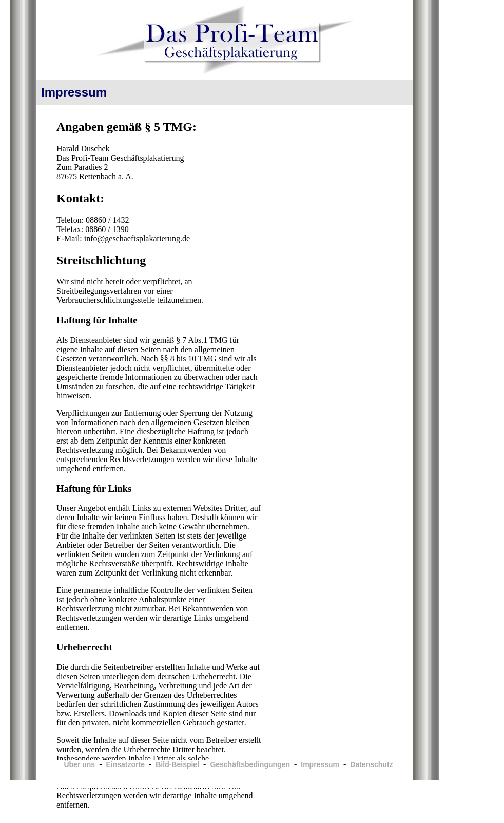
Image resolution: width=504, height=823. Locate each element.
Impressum (320, 764)
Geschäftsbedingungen (250, 764)
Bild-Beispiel (177, 764)
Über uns (79, 764)
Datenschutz (371, 764)
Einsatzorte (125, 764)
